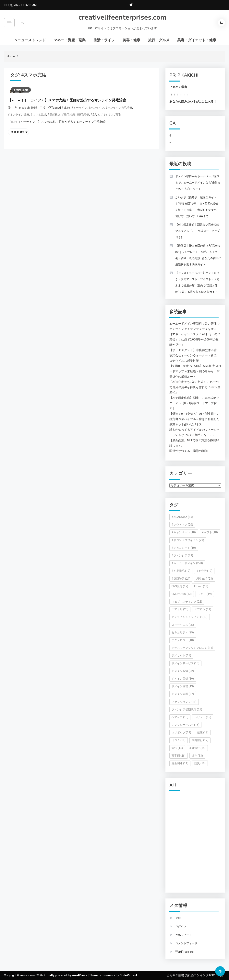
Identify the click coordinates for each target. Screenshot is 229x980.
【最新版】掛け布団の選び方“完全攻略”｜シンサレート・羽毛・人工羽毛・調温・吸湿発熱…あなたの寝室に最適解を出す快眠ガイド (198, 255)
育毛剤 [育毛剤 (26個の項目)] (179, 756)
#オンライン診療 (18, 115)
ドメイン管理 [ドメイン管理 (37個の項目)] (183, 694)
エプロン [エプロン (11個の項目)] (203, 609)
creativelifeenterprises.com (122, 17)
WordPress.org (184, 952)
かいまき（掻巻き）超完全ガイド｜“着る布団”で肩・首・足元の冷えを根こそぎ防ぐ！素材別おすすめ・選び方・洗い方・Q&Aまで (197, 207)
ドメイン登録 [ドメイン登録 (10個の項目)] (183, 679)
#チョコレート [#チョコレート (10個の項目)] (184, 548)
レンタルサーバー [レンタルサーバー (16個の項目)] (185, 725)
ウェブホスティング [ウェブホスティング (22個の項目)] (187, 602)
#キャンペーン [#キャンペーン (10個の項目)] (184, 532)
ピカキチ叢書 (178, 87)
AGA (93, 115)
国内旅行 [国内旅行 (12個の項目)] (200, 740)
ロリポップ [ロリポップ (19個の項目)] (181, 732)
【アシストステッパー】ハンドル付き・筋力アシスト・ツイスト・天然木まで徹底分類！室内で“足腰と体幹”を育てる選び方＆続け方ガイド (197, 282)
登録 (178, 918)
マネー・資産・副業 (70, 40)
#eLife (66, 108)
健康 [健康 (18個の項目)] (203, 732)
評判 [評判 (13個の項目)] (197, 756)
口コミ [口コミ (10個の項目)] (179, 740)
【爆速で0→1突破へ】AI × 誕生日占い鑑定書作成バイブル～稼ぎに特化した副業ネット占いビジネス (195, 419)
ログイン (181, 926)
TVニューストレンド (29, 40)
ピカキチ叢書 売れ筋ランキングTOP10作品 (195, 975)
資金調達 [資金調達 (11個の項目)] (180, 763)
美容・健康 (131, 40)
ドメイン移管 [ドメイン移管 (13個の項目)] (183, 686)
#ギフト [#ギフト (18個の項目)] (210, 532)
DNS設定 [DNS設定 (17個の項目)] (180, 586)
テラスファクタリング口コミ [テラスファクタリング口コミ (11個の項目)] (192, 648)
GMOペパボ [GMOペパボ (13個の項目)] (182, 594)
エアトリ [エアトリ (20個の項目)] (180, 609)
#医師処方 (54, 115)
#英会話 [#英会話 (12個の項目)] (204, 571)
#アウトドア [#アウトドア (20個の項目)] (182, 525)
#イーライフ (79, 108)
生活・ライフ (104, 40)
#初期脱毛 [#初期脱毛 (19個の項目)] (181, 571)
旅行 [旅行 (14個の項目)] (177, 748)
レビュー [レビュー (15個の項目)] (203, 717)
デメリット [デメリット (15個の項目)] (181, 655)
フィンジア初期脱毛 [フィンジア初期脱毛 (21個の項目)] (187, 709)
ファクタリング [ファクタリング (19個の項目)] (184, 702)
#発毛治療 (68, 115)
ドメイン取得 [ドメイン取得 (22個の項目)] (183, 671)
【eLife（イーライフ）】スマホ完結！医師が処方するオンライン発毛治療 (67, 100)
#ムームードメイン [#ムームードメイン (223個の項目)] (187, 563)
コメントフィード (186, 943)
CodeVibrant (128, 975)
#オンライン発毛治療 (119, 108)
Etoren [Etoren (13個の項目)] (201, 586)
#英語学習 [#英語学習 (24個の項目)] (181, 579)
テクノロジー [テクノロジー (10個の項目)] (183, 640)
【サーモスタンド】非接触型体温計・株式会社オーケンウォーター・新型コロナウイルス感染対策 (194, 355)
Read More (17, 132)
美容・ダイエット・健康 (197, 40)
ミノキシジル (106, 115)
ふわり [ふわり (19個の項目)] (205, 594)
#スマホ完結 (38, 115)
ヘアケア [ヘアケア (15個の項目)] (180, 717)
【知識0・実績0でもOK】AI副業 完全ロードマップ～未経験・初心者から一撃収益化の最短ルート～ (195, 371)
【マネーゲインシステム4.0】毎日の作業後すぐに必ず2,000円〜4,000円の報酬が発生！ (195, 340)
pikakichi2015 (28, 108)
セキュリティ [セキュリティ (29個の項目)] (183, 632)
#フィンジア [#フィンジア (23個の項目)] (182, 555)
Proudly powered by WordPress (66, 975)
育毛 (118, 115)
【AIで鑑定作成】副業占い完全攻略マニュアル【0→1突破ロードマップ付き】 (198, 231)
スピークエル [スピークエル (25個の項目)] (183, 625)
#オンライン (96, 108)
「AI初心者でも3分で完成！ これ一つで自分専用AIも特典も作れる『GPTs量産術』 (195, 387)
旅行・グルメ (159, 40)
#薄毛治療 (83, 115)
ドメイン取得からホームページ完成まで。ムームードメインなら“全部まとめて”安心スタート (198, 183)
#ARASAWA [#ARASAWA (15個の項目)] (182, 517)
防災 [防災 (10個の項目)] (200, 763)
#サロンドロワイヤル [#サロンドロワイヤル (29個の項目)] (188, 540)
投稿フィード (184, 935)
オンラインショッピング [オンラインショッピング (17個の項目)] (190, 617)
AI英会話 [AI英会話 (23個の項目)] (205, 579)
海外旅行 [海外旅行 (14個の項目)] (197, 748)
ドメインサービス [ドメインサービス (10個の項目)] (185, 663)
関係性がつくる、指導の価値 (189, 451)
